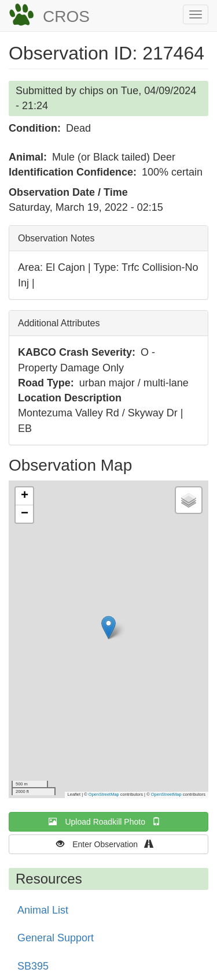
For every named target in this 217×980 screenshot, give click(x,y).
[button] (108, 627)
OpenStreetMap (104, 794)
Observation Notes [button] (56, 238)
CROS (66, 16)
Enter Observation (108, 844)
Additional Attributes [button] (59, 323)
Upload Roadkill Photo (108, 821)
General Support (56, 938)
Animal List (43, 910)
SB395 (33, 966)
